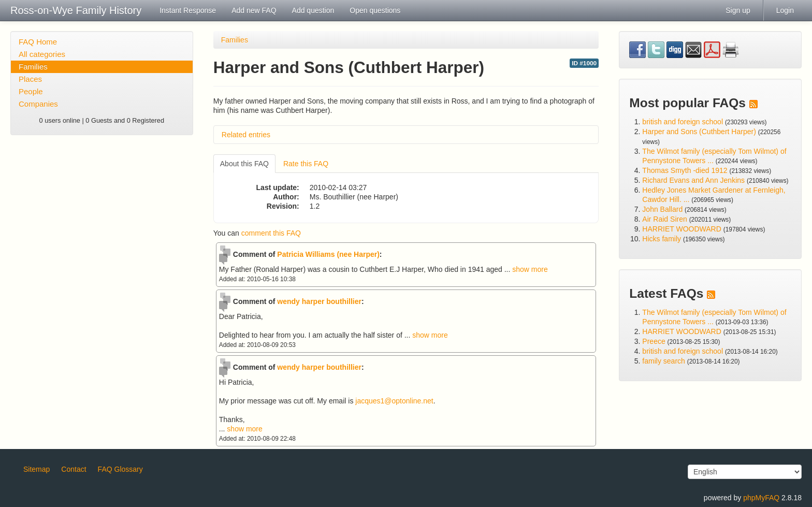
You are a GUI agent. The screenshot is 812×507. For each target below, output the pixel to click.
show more (530, 269)
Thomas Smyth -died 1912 (685, 170)
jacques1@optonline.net (394, 401)
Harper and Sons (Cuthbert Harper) (699, 132)
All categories (42, 54)
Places (30, 79)
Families (33, 67)
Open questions (375, 10)
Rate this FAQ (306, 164)
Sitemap (37, 469)
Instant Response (188, 10)
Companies (38, 104)
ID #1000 (584, 63)
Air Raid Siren (664, 219)
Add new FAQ (254, 10)
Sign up (738, 10)
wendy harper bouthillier (319, 301)
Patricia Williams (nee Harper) (328, 254)
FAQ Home (38, 42)
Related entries (246, 135)
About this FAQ (244, 164)
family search (664, 361)
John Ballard (662, 209)
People (31, 91)
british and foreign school (683, 122)
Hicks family (663, 239)
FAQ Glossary (120, 469)
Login (785, 10)
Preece (654, 341)
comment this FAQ (271, 233)
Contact (74, 469)
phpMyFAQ (761, 498)
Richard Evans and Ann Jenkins (693, 180)
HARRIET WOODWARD (682, 229)
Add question (313, 10)
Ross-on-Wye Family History (76, 10)
